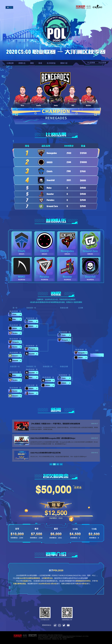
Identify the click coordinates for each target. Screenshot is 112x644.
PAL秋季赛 (102, 63)
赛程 (32, 63)
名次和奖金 (51, 63)
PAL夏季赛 (91, 63)
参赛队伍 (22, 63)
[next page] (61, 464)
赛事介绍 (64, 63)
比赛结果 (10, 63)
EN (11, 7)
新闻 (40, 63)
